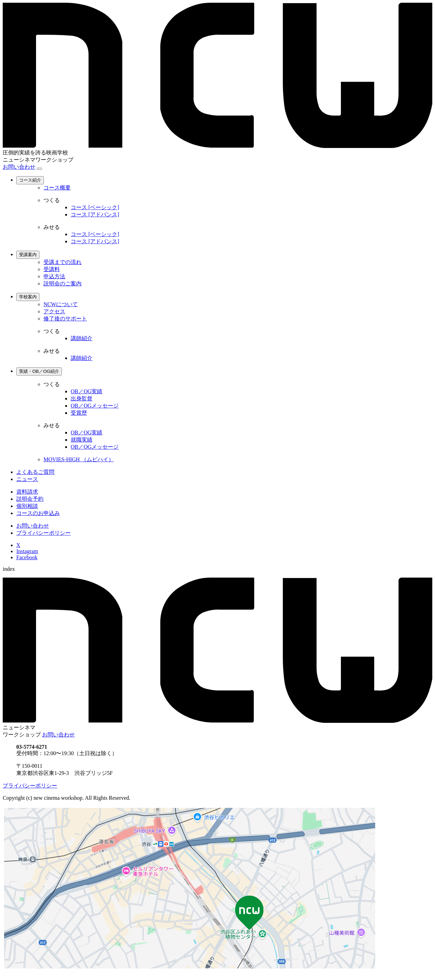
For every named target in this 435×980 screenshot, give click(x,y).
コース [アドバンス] (95, 214)
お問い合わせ (19, 167)
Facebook (27, 557)
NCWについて (61, 304)
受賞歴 (79, 413)
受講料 (52, 269)
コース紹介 (30, 180)
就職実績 (82, 440)
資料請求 (27, 492)
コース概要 (57, 188)
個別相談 (27, 506)
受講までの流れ (63, 262)
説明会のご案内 (63, 284)
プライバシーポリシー (43, 533)
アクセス (54, 311)
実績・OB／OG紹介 (39, 371)
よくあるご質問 (35, 472)
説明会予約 (30, 499)
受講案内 (28, 255)
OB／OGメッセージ (95, 406)
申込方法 (54, 276)
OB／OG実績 (86, 391)
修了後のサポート (65, 319)
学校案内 (28, 297)
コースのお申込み (38, 513)
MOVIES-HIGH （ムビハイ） (79, 459)
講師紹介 (82, 338)
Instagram (27, 551)
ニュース (27, 479)
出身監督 (82, 398)
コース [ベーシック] (95, 207)
